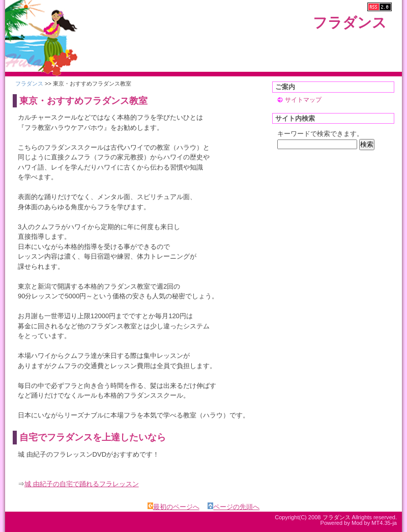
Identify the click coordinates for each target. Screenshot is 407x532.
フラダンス (350, 23)
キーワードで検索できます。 (320, 134)
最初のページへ (173, 507)
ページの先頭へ (234, 507)
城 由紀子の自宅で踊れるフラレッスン (82, 484)
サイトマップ (303, 100)
